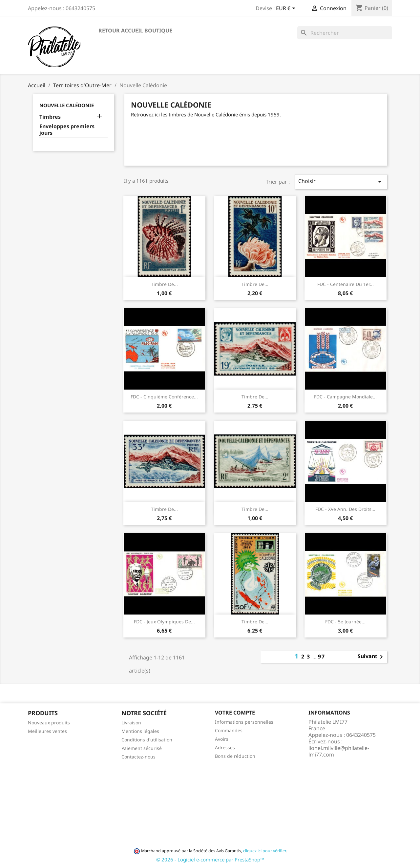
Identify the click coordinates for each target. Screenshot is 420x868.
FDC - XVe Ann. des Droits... (345, 509)
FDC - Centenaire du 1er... (346, 284)
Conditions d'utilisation (147, 740)
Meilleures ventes (47, 731)
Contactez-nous (138, 757)
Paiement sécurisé (142, 748)
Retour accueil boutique (135, 30)
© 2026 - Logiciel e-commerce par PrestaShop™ (210, 859)
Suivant (371, 657)
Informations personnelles (244, 722)
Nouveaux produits (49, 723)
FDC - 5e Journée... (345, 622)
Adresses (225, 747)
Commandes (229, 730)
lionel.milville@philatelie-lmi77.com (339, 751)
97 (322, 656)
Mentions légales (140, 731)
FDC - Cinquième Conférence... (164, 397)
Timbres (50, 117)
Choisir (341, 182)
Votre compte (235, 713)
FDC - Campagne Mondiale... (345, 397)
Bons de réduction (235, 756)
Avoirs (222, 739)
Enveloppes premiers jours (67, 130)
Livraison (131, 723)
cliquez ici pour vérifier (264, 851)
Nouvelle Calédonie (67, 105)
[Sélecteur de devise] (287, 9)
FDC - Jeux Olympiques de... (164, 622)
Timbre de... (164, 284)
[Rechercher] (345, 33)
